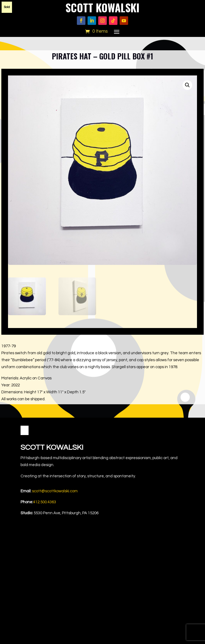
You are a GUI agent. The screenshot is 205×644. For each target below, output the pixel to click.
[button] (187, 85)
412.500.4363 (45, 502)
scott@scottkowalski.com (55, 491)
